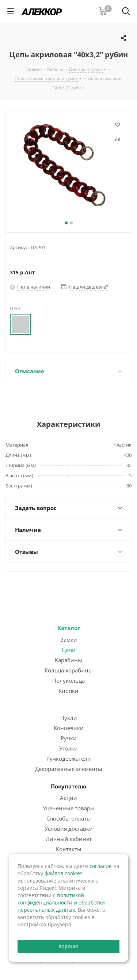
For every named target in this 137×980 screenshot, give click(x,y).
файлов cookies (64, 873)
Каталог (69, 628)
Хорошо (68, 946)
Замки (69, 640)
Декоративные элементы (69, 769)
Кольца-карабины (69, 670)
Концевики (69, 728)
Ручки (69, 738)
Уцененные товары (69, 808)
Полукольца (68, 680)
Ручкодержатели (69, 759)
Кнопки (68, 691)
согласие (101, 866)
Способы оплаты (69, 818)
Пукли (69, 718)
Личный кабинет (69, 839)
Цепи (69, 650)
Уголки (68, 748)
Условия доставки (69, 829)
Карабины (68, 660)
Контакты (69, 849)
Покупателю (68, 786)
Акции (68, 798)
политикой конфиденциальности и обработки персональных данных (61, 902)
